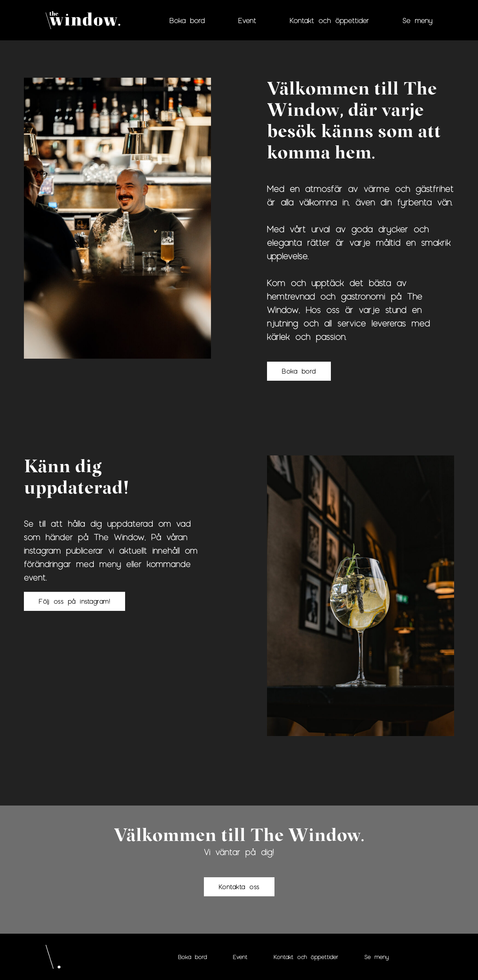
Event (247, 20)
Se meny (418, 20)
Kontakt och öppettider (329, 20)
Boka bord (187, 20)
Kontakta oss (239, 887)
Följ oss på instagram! (75, 601)
